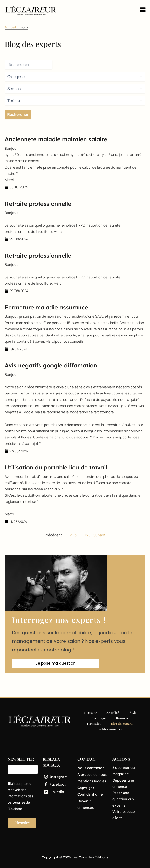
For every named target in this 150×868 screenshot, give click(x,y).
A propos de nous (92, 775)
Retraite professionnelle (38, 204)
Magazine (90, 712)
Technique (99, 718)
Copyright (86, 788)
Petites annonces (110, 729)
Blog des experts (122, 723)
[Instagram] (58, 777)
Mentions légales (92, 781)
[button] (143, 11)
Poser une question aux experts (123, 799)
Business (122, 718)
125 (88, 535)
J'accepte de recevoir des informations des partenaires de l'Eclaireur (20, 796)
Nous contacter (91, 768)
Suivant (99, 535)
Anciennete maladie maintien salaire (56, 139)
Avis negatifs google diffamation (51, 365)
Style (133, 712)
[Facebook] (58, 784)
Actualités (113, 712)
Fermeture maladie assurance (46, 307)
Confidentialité (90, 794)
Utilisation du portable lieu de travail (56, 467)
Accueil (10, 27)
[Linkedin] (58, 792)
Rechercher (18, 114)
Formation (94, 723)
